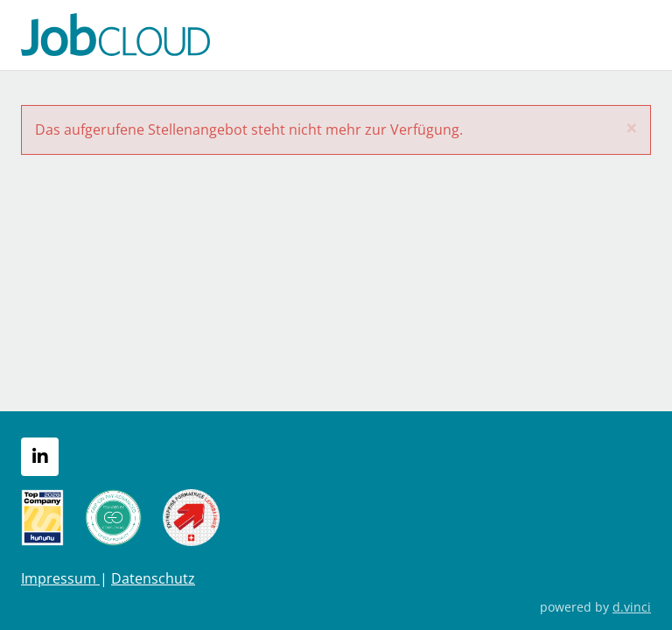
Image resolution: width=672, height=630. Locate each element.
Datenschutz (153, 578)
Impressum (60, 578)
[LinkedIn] (40, 457)
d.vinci (632, 607)
